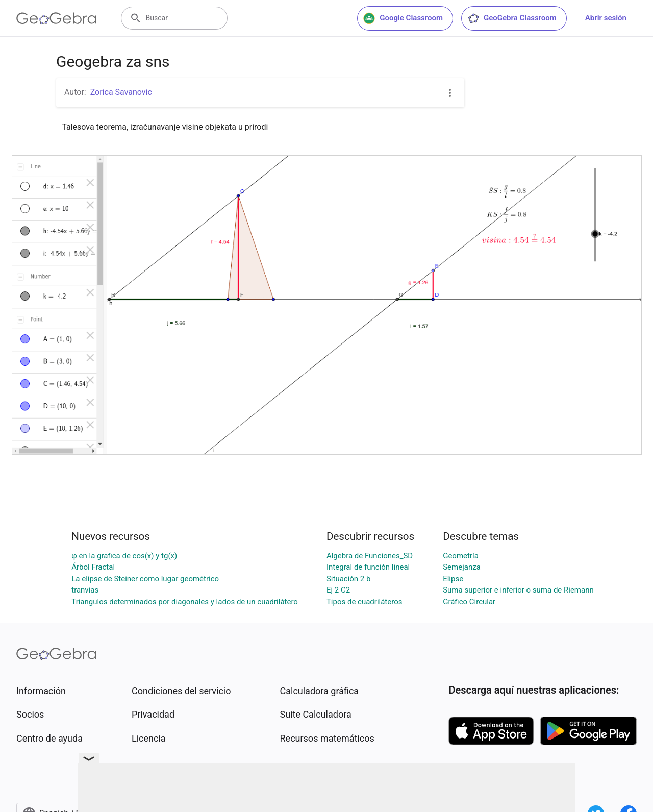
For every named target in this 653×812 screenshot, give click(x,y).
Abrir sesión (606, 18)
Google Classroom (403, 18)
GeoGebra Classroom (512, 18)
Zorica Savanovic (121, 92)
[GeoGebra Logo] (56, 18)
